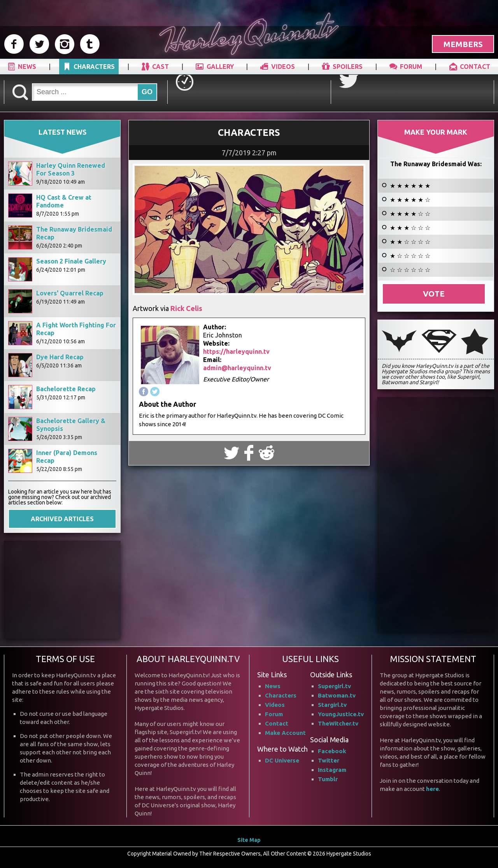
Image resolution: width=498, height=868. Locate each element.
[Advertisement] (62, 589)
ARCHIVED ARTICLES (62, 519)
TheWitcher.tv (338, 723)
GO (147, 92)
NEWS (27, 67)
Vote (434, 294)
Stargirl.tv (332, 705)
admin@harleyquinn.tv (237, 368)
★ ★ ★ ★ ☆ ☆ (410, 214)
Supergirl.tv (334, 686)
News (273, 686)
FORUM (411, 67)
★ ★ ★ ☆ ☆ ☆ (410, 228)
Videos (275, 705)
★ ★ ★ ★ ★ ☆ (410, 200)
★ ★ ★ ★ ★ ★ (410, 186)
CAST (160, 67)
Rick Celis (186, 308)
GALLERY (220, 67)
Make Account (285, 733)
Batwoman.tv (337, 695)
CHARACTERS (94, 67)
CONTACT (475, 67)
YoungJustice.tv (341, 714)
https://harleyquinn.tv (236, 351)
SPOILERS (348, 67)
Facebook (332, 751)
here (432, 789)
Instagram (332, 770)
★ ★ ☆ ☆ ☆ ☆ (410, 242)
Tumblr (328, 779)
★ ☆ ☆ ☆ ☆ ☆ (410, 256)
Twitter (329, 760)
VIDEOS (283, 67)
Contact (277, 723)
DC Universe (282, 760)
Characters (281, 695)
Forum (274, 714)
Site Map (249, 840)
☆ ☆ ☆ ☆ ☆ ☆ (410, 270)
